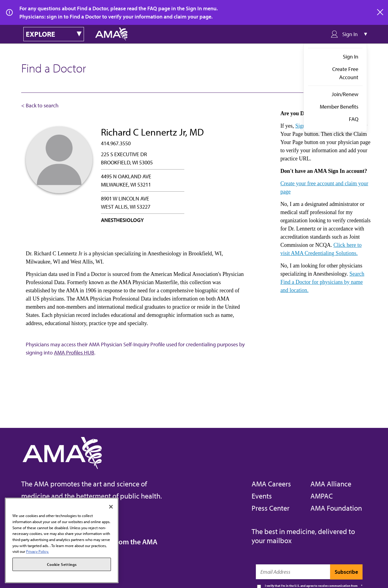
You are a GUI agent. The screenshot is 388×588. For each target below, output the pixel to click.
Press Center (271, 508)
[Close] (111, 507)
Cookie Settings (62, 564)
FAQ (354, 119)
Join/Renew (345, 94)
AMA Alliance (331, 484)
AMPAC (322, 496)
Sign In (351, 57)
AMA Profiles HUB (74, 353)
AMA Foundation (336, 508)
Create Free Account (345, 73)
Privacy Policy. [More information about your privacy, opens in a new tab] (37, 551)
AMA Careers (271, 484)
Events (262, 496)
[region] (62, 540)
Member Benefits (339, 107)
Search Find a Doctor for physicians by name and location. (322, 282)
